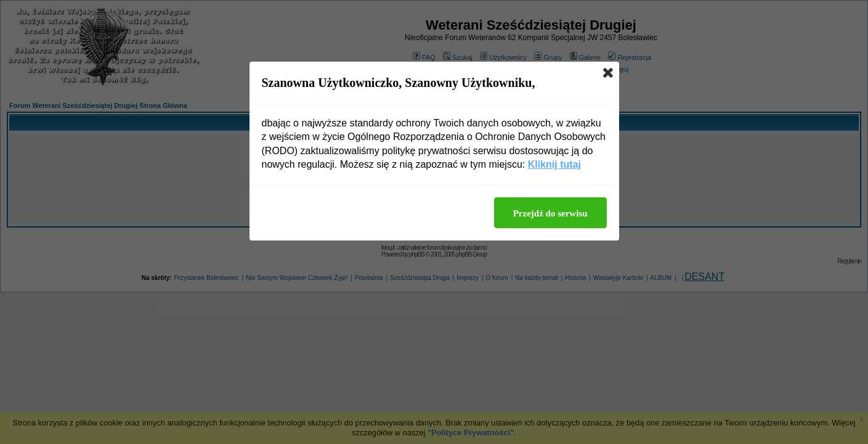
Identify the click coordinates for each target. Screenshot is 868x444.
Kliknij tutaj (554, 164)
